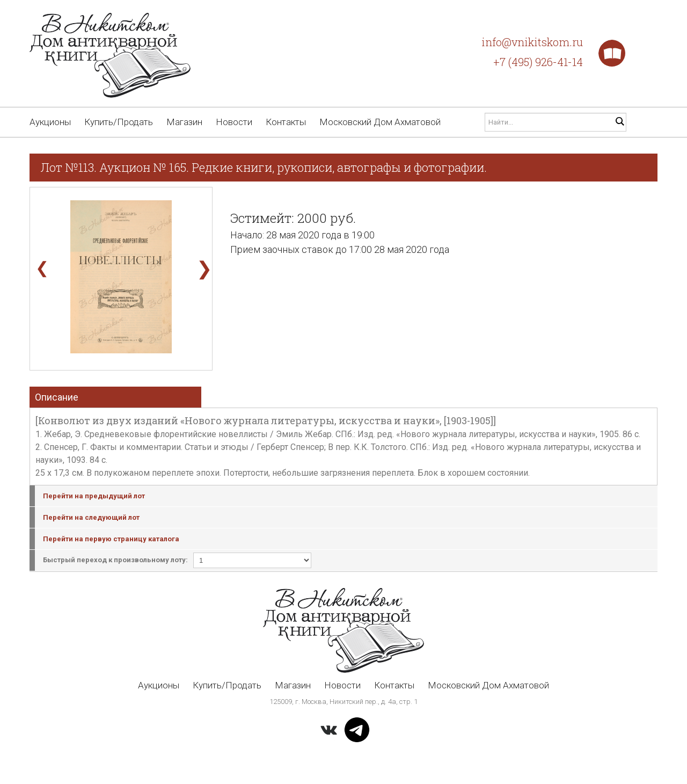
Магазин (184, 122)
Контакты (286, 122)
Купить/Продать (119, 122)
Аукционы (50, 122)
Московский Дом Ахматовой (380, 122)
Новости (234, 122)
